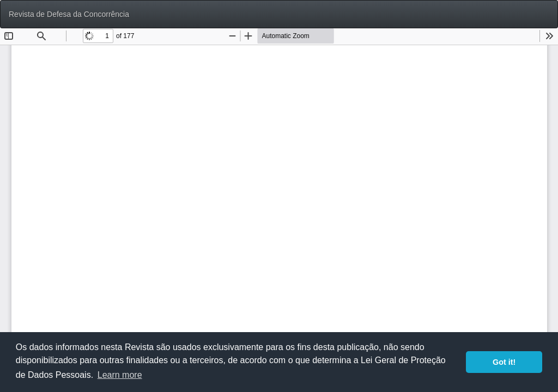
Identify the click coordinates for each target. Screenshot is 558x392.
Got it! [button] (504, 362)
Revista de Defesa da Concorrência (69, 14)
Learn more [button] (120, 375)
